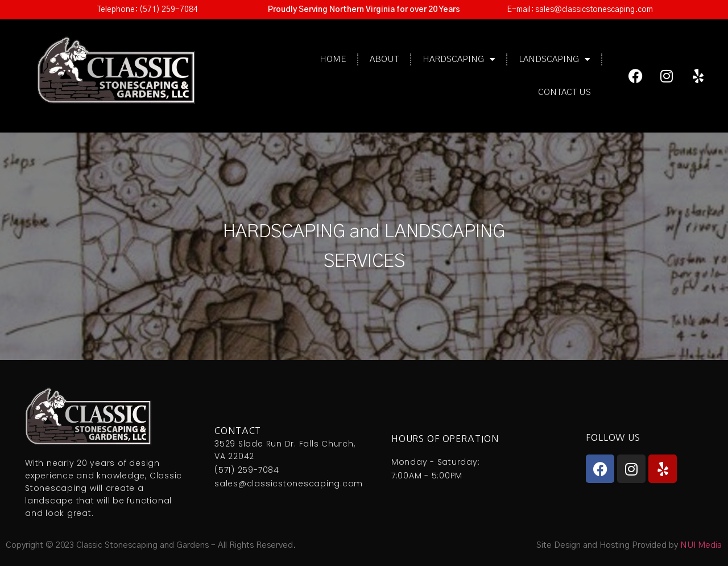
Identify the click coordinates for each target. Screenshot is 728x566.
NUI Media (701, 545)
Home (333, 59)
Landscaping (554, 59)
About (384, 59)
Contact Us (564, 92)
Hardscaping (459, 59)
